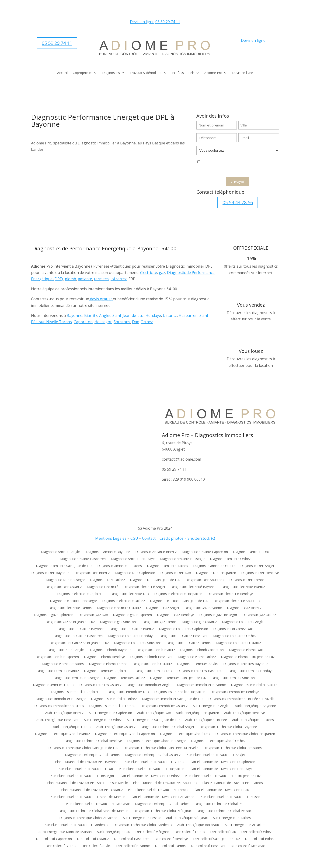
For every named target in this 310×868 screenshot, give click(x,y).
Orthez (147, 322)
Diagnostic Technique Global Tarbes (162, 804)
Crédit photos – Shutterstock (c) (187, 538)
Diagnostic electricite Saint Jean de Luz (179, 601)
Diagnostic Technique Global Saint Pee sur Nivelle (161, 748)
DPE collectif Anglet (96, 846)
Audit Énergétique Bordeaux (198, 825)
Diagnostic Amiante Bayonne (108, 552)
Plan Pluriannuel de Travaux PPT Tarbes (158, 790)
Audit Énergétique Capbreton (110, 713)
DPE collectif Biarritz (61, 846)
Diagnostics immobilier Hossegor (61, 699)
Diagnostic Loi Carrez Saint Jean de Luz (79, 643)
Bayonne (75, 315)
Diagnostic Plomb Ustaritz (152, 664)
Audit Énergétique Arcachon (246, 825)
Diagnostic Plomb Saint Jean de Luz (248, 657)
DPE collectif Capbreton (54, 839)
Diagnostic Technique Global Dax (185, 734)
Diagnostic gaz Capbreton (54, 615)
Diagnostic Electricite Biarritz (243, 587)
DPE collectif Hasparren (132, 839)
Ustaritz (170, 315)
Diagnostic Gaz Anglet (163, 608)
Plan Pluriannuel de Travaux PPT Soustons (165, 783)
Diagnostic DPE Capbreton (135, 573)
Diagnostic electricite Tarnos (70, 608)
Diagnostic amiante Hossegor (182, 559)
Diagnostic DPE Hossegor (65, 580)
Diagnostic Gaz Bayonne (203, 608)
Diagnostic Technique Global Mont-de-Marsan (93, 811)
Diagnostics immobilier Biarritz (254, 685)
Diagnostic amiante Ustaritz (214, 566)
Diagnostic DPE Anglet (257, 566)
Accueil (62, 73)
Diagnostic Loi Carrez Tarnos (189, 643)
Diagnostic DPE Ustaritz (64, 587)
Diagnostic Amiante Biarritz (156, 552)
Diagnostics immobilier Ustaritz (164, 706)
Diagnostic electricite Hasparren (178, 594)
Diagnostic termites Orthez (124, 678)
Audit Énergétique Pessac (142, 818)
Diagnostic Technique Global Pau (219, 804)
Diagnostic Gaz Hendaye (176, 615)
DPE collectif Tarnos (170, 846)
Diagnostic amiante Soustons (120, 566)
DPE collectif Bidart (259, 839)
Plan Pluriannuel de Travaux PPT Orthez (150, 776)
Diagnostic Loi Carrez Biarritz (132, 629)
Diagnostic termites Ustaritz (100, 685)
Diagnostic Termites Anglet (198, 664)
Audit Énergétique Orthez (103, 720)
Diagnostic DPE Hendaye (260, 573)
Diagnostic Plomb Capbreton (202, 650)
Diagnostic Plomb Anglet (66, 650)
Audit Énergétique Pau (113, 832)
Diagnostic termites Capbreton (107, 671)
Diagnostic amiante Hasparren (83, 559)
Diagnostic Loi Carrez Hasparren (78, 636)
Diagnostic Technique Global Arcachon (88, 818)
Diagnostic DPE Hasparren (216, 573)
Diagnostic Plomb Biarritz (156, 650)
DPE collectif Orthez (256, 832)
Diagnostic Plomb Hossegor (151, 657)
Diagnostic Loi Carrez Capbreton (183, 629)
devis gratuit (101, 299)
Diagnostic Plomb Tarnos (108, 664)
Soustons (122, 322)
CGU (134, 538)
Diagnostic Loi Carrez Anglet (243, 622)
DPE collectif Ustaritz (93, 839)
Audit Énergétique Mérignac (187, 818)
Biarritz (91, 315)
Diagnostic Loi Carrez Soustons (138, 643)
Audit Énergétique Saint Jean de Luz (153, 720)
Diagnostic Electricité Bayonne (193, 587)
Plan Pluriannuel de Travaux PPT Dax (86, 769)
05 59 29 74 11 (168, 22)
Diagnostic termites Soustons (234, 678)
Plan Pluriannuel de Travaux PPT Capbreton (222, 762)
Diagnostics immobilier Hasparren (180, 692)
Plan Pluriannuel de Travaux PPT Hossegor (82, 776)
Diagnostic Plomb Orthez (197, 657)
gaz (162, 273)
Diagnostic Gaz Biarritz (244, 608)
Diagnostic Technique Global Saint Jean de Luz (83, 748)
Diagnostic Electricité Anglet (144, 587)
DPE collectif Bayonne (133, 846)
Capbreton (83, 322)
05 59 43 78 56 (238, 202)
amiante (85, 279)
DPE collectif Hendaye (171, 839)
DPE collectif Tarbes (190, 832)
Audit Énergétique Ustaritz (116, 727)
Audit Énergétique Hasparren (197, 713)
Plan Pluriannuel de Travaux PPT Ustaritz (92, 790)
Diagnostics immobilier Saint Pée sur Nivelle (241, 699)
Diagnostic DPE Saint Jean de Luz (155, 580)
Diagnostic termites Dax (154, 671)
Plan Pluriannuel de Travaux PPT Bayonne (87, 762)
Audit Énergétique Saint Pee (206, 720)
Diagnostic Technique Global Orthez (218, 741)
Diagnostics (111, 73)
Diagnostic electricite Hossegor (73, 601)
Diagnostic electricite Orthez (124, 601)
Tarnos (65, 322)
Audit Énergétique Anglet (211, 706)
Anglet (105, 315)
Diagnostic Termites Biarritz (58, 671)
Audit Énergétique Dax (154, 713)
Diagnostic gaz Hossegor (218, 615)
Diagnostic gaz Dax (93, 615)
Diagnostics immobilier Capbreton (77, 692)
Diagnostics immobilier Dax (128, 692)
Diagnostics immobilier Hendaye (235, 692)
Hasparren (188, 315)
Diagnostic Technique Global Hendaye (93, 741)
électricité (149, 273)
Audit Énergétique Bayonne (255, 706)
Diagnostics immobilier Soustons (59, 706)
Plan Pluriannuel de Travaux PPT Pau (221, 790)
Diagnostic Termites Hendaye (251, 671)
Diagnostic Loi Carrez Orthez (235, 636)
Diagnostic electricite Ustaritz (119, 608)
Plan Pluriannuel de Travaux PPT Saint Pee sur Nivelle (87, 783)
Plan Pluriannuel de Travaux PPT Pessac (230, 797)
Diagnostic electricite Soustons (237, 601)
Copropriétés (83, 73)
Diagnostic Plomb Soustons (63, 664)
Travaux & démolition (146, 73)
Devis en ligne (142, 22)
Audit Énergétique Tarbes (232, 818)
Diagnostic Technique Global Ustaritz (153, 755)
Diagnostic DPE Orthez (107, 580)
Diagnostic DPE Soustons (205, 580)
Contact (149, 538)
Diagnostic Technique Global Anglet (167, 727)
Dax (135, 322)
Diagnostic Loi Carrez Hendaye (131, 636)
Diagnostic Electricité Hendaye (230, 594)
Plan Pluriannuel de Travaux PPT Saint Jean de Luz (223, 776)
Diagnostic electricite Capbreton (81, 594)
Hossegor (103, 322)
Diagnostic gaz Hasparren (132, 615)
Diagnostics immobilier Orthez (114, 699)
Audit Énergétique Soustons (253, 720)
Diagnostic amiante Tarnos (167, 566)
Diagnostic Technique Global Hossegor (157, 741)
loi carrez (119, 279)
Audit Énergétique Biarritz (64, 713)
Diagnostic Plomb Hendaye (104, 657)
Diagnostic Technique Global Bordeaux (143, 825)
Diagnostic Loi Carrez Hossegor (184, 636)
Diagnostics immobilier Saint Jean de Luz (172, 699)
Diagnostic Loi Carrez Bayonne (81, 629)
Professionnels (183, 73)
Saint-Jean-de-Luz (128, 315)
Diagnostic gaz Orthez (259, 615)
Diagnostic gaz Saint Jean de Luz (70, 622)
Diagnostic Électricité (103, 587)
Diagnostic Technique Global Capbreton (125, 734)
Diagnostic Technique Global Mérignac (162, 811)
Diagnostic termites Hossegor (76, 678)
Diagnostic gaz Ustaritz (199, 622)
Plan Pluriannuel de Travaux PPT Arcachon (162, 797)
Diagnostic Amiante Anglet (61, 552)
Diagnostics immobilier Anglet (149, 685)
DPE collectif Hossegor (208, 846)
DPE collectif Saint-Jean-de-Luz (216, 839)
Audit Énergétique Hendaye (245, 713)
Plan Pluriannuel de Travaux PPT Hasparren (152, 769)
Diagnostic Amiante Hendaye (133, 559)
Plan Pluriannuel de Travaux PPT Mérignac (98, 804)
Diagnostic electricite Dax (130, 594)
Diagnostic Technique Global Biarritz (62, 734)
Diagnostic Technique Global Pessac (224, 811)
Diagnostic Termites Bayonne (246, 664)
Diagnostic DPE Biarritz (92, 573)
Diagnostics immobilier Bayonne (201, 685)
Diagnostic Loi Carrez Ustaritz (238, 643)
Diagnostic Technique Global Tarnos (92, 755)
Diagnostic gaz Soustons (119, 622)
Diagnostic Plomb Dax (246, 650)
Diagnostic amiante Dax (251, 552)
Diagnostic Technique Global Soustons (233, 748)
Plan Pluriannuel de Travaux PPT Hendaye (221, 769)
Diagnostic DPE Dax (176, 573)
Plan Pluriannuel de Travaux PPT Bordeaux (76, 825)
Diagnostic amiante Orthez (230, 559)
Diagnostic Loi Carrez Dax (233, 629)
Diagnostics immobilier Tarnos (112, 706)
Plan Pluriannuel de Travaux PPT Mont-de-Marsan (87, 797)
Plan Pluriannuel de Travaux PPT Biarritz (154, 762)
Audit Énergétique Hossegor (57, 720)
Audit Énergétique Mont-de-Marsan (65, 832)
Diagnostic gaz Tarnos (160, 622)
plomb (70, 279)
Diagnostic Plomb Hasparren (57, 657)
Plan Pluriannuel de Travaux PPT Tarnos (233, 783)
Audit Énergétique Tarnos (72, 727)
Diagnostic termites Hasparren (200, 671)
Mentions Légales (111, 538)
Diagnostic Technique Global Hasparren (245, 734)
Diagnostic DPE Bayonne (50, 573)
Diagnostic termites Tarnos (54, 685)
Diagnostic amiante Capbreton (205, 552)
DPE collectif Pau (223, 832)
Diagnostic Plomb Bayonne (111, 650)
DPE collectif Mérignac (152, 832)
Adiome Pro (213, 73)
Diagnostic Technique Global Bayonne (228, 727)
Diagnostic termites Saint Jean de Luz (178, 678)
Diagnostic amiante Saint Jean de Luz (64, 566)
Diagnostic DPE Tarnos (247, 580)
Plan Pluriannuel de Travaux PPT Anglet (215, 755)
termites (101, 279)
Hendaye (153, 315)
